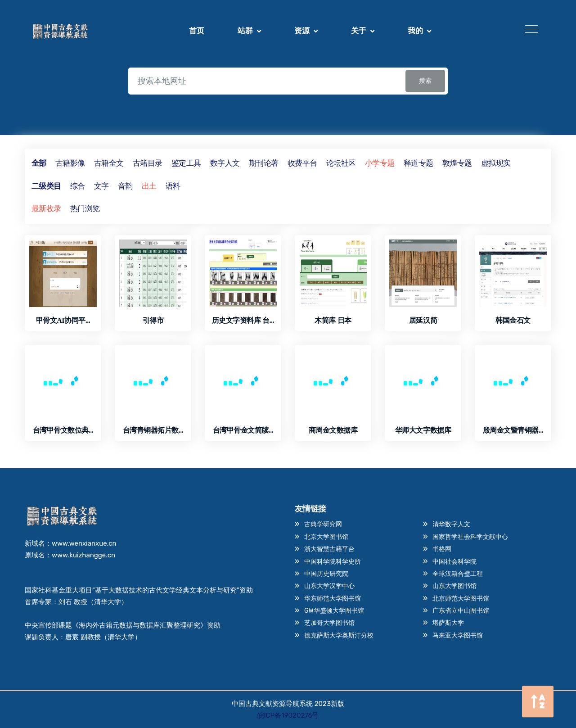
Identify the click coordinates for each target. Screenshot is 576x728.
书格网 (442, 549)
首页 (197, 30)
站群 (245, 30)
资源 (302, 30)
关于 (359, 30)
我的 (415, 30)
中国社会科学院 (454, 561)
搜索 (425, 81)
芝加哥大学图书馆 (329, 622)
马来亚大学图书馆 (458, 634)
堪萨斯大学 (448, 622)
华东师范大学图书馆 (333, 597)
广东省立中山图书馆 (461, 609)
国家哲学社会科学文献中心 (470, 536)
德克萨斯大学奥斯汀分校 (339, 634)
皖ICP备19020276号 (288, 715)
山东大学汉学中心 (329, 585)
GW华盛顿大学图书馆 (334, 609)
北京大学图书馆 (326, 536)
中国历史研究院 (326, 573)
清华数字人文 (451, 524)
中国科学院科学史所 (333, 561)
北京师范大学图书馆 (461, 597)
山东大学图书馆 (454, 585)
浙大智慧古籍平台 (329, 549)
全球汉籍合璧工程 (458, 573)
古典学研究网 (323, 524)
